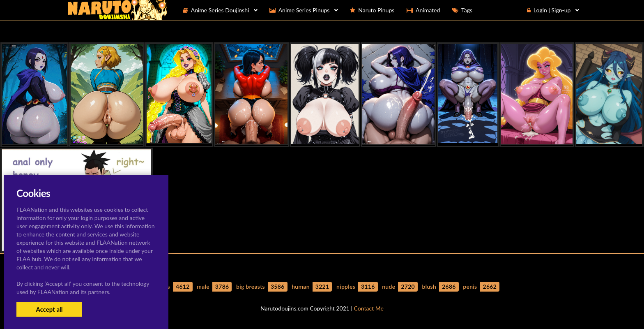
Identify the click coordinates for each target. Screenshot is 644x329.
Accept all (49, 309)
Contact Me (369, 308)
